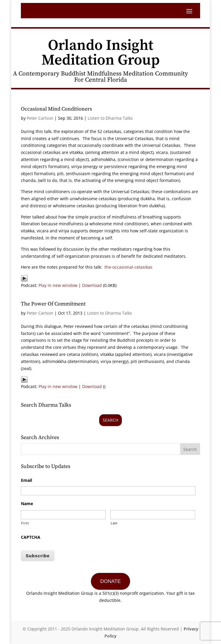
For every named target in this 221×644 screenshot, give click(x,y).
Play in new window (58, 285)
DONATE (111, 581)
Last (114, 523)
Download (92, 285)
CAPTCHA (31, 537)
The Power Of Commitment (53, 304)
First (25, 523)
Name (27, 504)
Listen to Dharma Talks (110, 118)
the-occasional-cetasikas (128, 267)
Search (110, 420)
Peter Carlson (40, 118)
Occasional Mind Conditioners (57, 109)
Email (26, 480)
